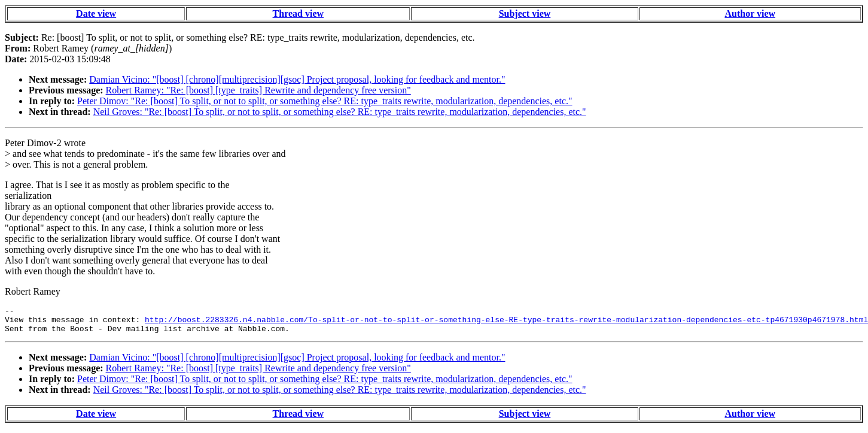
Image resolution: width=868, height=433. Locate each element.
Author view (750, 13)
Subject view (525, 13)
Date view (96, 13)
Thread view (298, 13)
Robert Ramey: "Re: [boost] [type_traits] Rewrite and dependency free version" (258, 90)
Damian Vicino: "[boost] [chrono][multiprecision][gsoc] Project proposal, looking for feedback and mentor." (297, 79)
